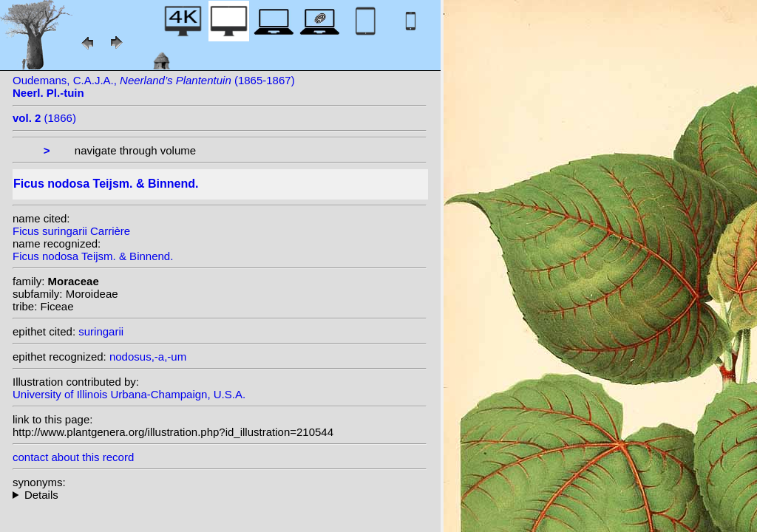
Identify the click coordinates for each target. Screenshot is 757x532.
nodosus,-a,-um (148, 357)
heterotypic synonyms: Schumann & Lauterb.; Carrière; (220, 495)
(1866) (44, 118)
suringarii (101, 331)
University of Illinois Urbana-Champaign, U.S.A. (129, 394)
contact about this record (73, 457)
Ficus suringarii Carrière (71, 231)
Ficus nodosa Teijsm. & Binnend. (93, 256)
